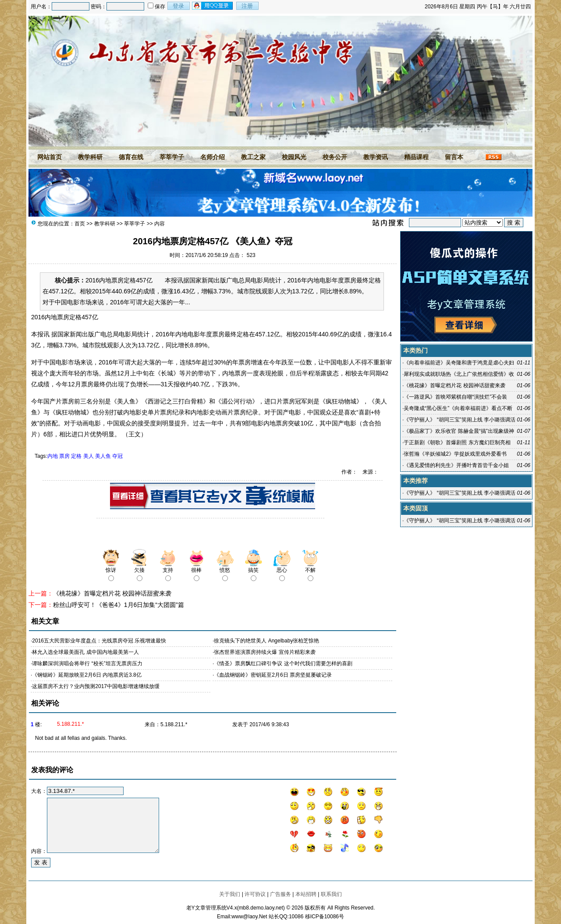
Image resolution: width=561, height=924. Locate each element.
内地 (53, 456)
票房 (64, 456)
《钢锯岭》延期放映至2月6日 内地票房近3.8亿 (87, 675)
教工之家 (253, 157)
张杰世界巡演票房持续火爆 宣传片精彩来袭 (265, 652)
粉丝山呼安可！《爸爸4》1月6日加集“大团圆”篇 (119, 605)
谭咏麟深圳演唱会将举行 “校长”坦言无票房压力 (87, 664)
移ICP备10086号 (325, 917)
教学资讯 (376, 157)
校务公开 (335, 157)
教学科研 (90, 157)
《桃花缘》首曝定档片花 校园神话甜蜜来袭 (112, 593)
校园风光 (294, 157)
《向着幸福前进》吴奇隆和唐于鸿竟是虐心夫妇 (459, 363)
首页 (80, 224)
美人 (89, 456)
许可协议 (255, 894)
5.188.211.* (174, 724)
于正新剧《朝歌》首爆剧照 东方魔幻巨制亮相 (457, 442)
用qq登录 (213, 6)
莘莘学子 (172, 157)
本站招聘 (306, 894)
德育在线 (131, 157)
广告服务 (280, 894)
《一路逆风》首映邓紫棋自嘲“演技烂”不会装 (455, 397)
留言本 (454, 157)
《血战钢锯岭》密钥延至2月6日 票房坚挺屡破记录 (273, 675)
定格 (76, 456)
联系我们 (331, 894)
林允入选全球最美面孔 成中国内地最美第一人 (85, 652)
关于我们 (230, 894)
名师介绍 (213, 157)
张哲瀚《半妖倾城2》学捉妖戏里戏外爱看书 (455, 454)
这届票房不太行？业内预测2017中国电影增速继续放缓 (96, 686)
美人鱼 (103, 456)
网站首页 (50, 157)
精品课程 (416, 157)
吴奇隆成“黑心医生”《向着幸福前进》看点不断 (458, 408)
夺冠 (117, 456)
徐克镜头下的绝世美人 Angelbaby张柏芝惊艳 (266, 641)
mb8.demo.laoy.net (261, 908)
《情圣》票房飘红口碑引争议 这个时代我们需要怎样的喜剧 (283, 664)
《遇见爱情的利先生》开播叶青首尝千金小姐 (456, 465)
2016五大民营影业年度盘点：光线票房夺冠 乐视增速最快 (99, 641)
